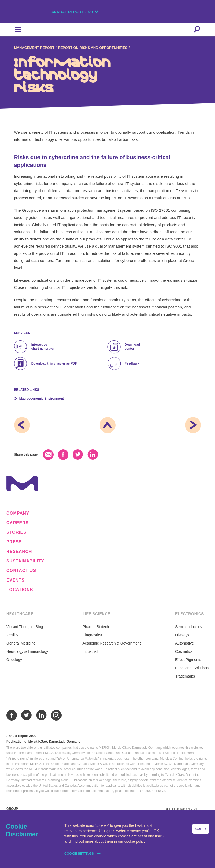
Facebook (63, 455)
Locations (20, 590)
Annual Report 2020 (72, 12)
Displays (182, 635)
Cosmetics (184, 651)
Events (16, 580)
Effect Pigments (188, 660)
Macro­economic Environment (42, 399)
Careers (17, 523)
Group (12, 809)
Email (48, 455)
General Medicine (21, 643)
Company (18, 513)
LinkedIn (93, 455)
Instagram (56, 715)
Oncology (14, 660)
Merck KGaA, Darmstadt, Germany (33, 12)
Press (14, 542)
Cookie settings (80, 854)
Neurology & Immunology (27, 651)
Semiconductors (188, 627)
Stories (16, 532)
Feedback (132, 363)
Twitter (78, 455)
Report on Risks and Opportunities (93, 48)
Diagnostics (92, 635)
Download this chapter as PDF (54, 363)
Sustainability (25, 561)
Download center (132, 347)
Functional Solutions (192, 668)
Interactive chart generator (43, 347)
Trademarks (185, 676)
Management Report (34, 48)
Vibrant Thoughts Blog (25, 627)
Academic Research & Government (111, 643)
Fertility (12, 635)
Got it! (201, 829)
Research (19, 552)
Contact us (21, 571)
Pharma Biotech (96, 627)
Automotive (185, 643)
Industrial (90, 651)
